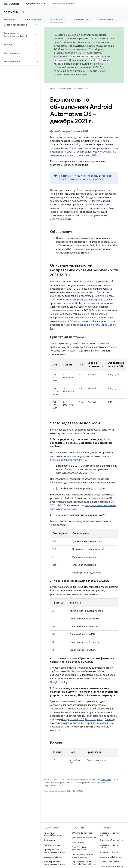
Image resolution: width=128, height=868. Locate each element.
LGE (82, 720)
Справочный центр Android (109, 834)
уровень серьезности (96, 300)
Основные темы (82, 19)
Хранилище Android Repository (53, 834)
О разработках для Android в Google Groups (84, 863)
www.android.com (109, 852)
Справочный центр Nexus (109, 846)
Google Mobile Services (111, 857)
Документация (14, 12)
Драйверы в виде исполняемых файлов (54, 863)
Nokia (100, 720)
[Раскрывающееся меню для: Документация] (46, 4)
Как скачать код (52, 845)
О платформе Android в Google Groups (83, 856)
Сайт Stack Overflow (110, 862)
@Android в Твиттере (82, 833)
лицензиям (106, 780)
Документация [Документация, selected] (34, 4)
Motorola (90, 720)
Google (65, 720)
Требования (50, 840)
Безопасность (83, 89)
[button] (18, 25)
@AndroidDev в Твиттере (84, 838)
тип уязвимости (74, 300)
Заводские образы (53, 857)
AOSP (53, 89)
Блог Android (78, 842)
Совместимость (107, 19)
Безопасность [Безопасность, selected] (57, 19)
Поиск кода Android (64, 4)
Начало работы (33, 19)
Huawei (74, 720)
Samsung (110, 720)
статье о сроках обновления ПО (68, 460)
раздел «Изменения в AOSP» (70, 75)
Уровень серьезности (97, 205)
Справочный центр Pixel (112, 840)
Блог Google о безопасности (79, 848)
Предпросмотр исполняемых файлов (54, 851)
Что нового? (10, 19)
